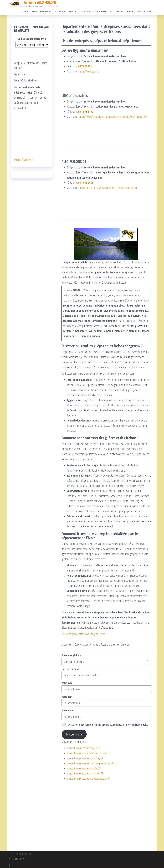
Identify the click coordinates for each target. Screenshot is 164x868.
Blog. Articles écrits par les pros (97, 12)
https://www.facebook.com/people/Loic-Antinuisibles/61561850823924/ (114, 117)
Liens (118, 12)
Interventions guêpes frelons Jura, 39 (84, 748)
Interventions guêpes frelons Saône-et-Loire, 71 (89, 753)
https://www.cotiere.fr (90, 72)
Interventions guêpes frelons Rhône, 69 (85, 758)
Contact (130, 12)
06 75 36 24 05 (86, 183)
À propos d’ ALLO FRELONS (67, 12)
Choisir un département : (32, 39)
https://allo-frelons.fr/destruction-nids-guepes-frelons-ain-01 (108, 188)
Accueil (26, 12)
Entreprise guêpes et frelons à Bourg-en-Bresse (83, 634)
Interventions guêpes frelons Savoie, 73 (85, 774)
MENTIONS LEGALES (24, 160)
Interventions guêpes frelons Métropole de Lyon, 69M (92, 763)
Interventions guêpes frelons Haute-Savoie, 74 (88, 779)
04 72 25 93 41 (86, 66)
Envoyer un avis (74, 734)
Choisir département (43, 12)
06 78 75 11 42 (86, 112)
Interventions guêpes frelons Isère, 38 (84, 769)
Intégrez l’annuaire (146, 12)
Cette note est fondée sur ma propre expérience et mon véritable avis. (108, 725)
